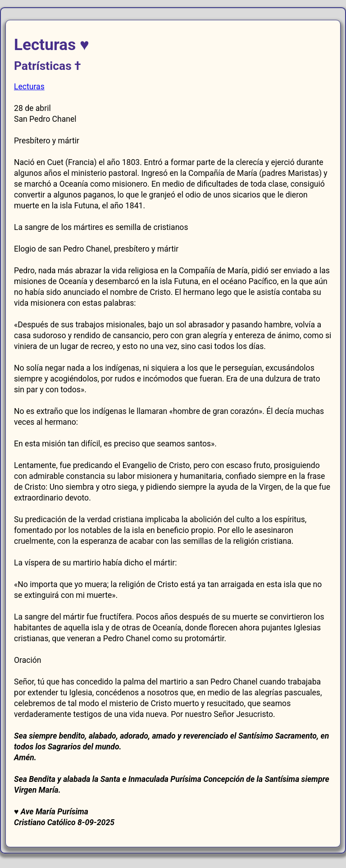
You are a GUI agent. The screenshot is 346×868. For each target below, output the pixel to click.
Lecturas (29, 87)
